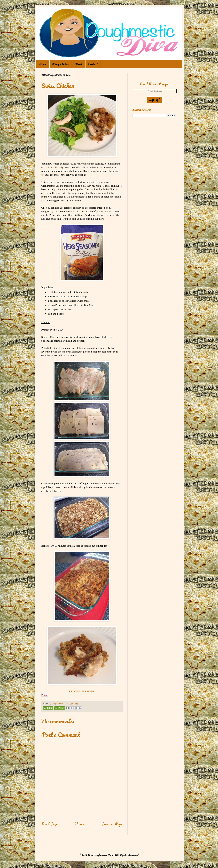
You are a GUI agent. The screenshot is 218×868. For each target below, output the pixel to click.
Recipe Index (61, 64)
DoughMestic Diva (60, 703)
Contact (93, 64)
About (79, 64)
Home (43, 64)
